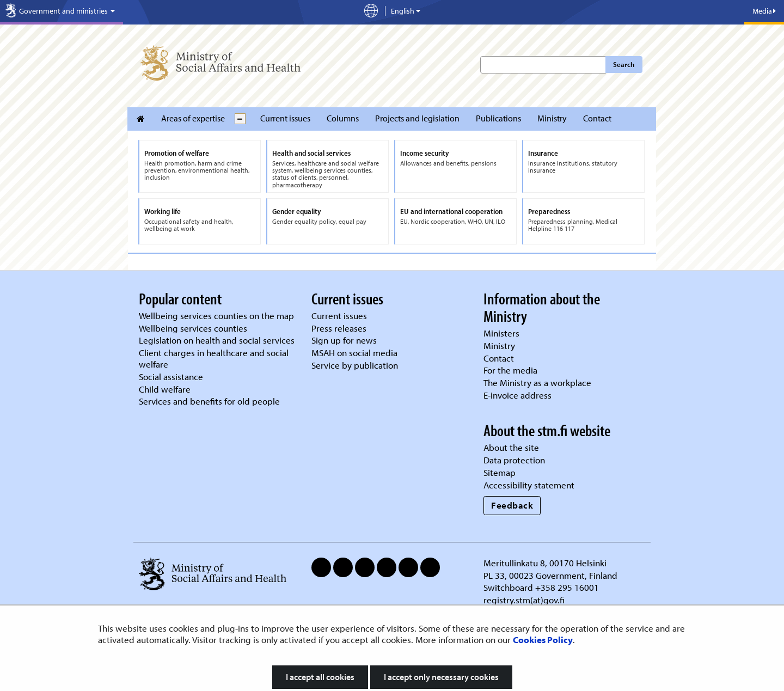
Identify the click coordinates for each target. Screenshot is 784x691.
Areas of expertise (193, 118)
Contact (597, 118)
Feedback (512, 505)
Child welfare (165, 389)
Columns (343, 118)
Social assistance (171, 377)
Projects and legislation (417, 118)
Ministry (552, 118)
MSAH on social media (354, 353)
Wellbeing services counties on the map (216, 316)
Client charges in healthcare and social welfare (214, 358)
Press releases (339, 328)
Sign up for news (344, 340)
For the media (510, 370)
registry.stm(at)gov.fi (525, 600)
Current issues (285, 118)
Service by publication (355, 365)
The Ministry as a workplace (537, 383)
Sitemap (500, 472)
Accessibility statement (529, 485)
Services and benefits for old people (209, 401)
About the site (511, 447)
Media (764, 11)
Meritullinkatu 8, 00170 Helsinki (545, 563)
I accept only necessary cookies (441, 677)
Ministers (501, 333)
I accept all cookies (320, 677)
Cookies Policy (543, 640)
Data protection (514, 460)
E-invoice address (517, 395)
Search (624, 64)
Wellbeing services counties (193, 328)
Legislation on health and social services (217, 340)
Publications (498, 118)
